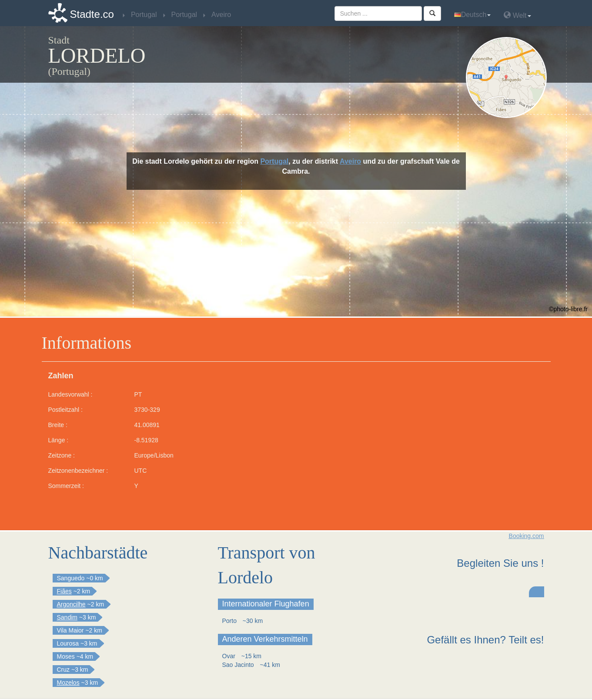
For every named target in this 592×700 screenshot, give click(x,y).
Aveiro (350, 161)
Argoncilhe (71, 604)
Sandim (67, 617)
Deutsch (473, 15)
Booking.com (527, 536)
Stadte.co (92, 14)
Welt (517, 15)
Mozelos (68, 683)
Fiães (64, 591)
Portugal (274, 161)
